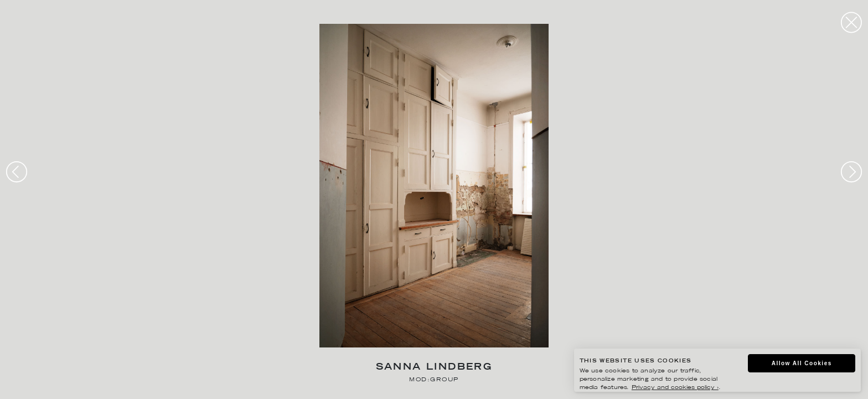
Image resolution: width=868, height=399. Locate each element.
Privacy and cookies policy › (675, 388)
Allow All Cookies (802, 363)
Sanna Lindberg (434, 368)
